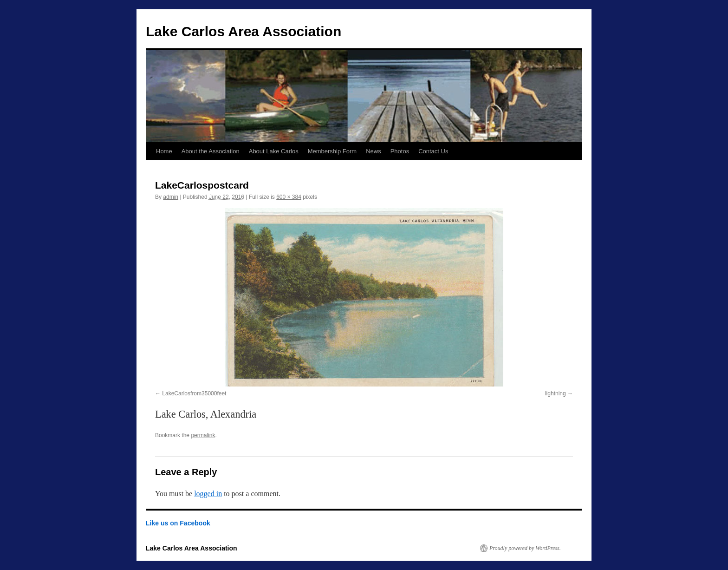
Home (164, 151)
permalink (203, 435)
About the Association (211, 151)
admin (171, 197)
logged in (208, 494)
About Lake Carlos (274, 151)
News (374, 151)
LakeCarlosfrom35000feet (194, 393)
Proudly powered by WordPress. (525, 548)
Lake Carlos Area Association (244, 31)
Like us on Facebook (178, 523)
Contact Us (433, 151)
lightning (556, 393)
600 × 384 (289, 197)
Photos (400, 151)
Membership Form (332, 151)
